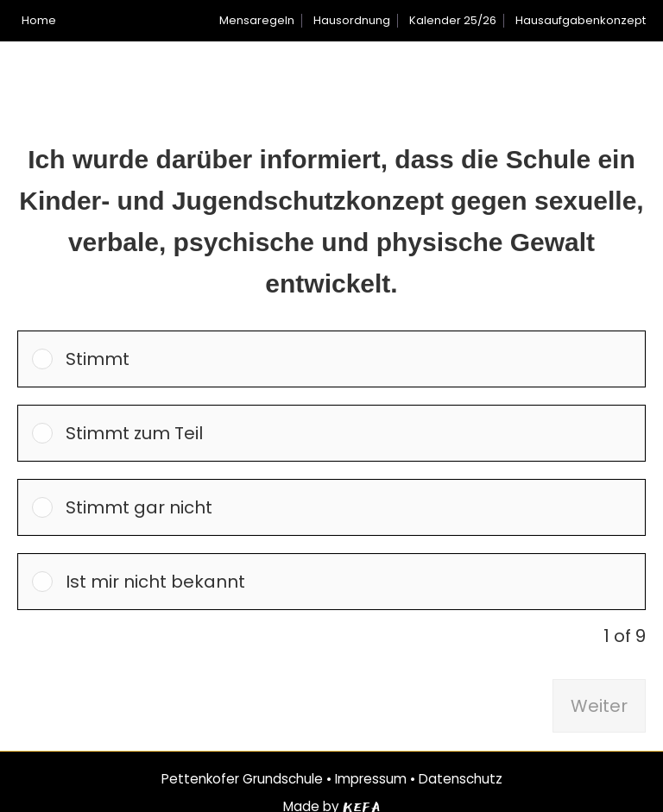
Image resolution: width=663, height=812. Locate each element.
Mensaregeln (257, 20)
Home (39, 20)
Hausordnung (352, 20)
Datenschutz (461, 779)
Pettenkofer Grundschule (242, 779)
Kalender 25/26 (453, 20)
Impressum (371, 779)
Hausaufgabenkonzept (581, 20)
